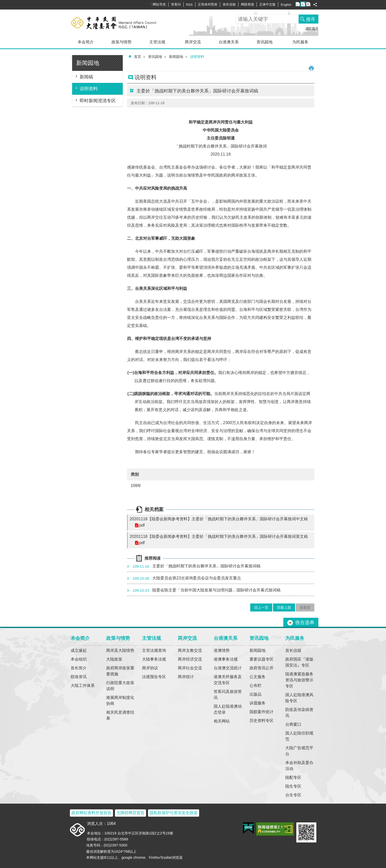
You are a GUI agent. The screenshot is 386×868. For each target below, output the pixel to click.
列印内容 (311, 68)
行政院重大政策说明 (120, 686)
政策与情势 (121, 42)
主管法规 (157, 42)
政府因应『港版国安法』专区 (299, 662)
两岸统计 (186, 677)
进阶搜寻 (312, 28)
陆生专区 (293, 786)
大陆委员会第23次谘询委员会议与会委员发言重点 (186, 578)
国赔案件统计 (262, 712)
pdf (142, 525)
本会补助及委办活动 (299, 766)
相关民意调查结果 (120, 715)
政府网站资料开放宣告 (91, 813)
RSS (189, 5)
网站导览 (159, 4)
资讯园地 (265, 42)
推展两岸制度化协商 (120, 701)
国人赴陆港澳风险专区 (299, 698)
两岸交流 (193, 42)
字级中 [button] (303, 4)
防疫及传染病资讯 (299, 713)
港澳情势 (222, 650)
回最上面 (284, 607)
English (286, 5)
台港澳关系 (229, 42)
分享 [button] (315, 5)
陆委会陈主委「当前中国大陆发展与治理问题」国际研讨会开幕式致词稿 (206, 590)
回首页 (305, 607)
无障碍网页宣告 (131, 813)
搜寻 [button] (311, 19)
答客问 (176, 4)
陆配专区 (293, 777)
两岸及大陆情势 (120, 650)
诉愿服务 (258, 703)
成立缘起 (79, 650)
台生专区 (293, 795)
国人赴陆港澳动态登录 (228, 709)
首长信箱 (229, 4)
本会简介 (86, 42)
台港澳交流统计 (228, 668)
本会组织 (79, 659)
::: (72, 57)
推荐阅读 (153, 558)
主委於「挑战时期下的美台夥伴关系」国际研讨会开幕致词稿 (196, 566)
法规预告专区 (154, 677)
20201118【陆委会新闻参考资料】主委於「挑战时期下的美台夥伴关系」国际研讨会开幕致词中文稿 (219, 519)
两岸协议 (150, 668)
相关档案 (154, 509)
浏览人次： (97, 824)
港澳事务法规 (226, 659)
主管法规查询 (154, 650)
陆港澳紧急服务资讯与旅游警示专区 (299, 680)
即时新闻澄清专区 (98, 101)
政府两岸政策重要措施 (120, 671)
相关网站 (222, 721)
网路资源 (247, 4)
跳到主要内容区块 (3, 3)
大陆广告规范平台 (299, 751)
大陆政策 (114, 659)
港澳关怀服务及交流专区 (228, 680)
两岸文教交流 (190, 650)
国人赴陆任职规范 (299, 736)
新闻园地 (88, 63)
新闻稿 (86, 77)
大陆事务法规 (154, 659)
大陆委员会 (122, 23)
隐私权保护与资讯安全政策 (174, 813)
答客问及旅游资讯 (228, 695)
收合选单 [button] (305, 622)
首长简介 (79, 668)
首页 (138, 57)
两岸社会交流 (190, 668)
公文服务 (258, 677)
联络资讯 (79, 677)
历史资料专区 (262, 721)
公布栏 (255, 686)
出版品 (255, 694)
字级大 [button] (308, 4)
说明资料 (89, 89)
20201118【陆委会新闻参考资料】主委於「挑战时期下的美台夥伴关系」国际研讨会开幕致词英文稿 (219, 536)
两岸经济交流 (190, 659)
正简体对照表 (208, 4)
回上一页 (261, 607)
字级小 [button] (298, 4)
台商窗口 (293, 724)
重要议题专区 (262, 659)
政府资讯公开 (262, 668)
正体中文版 (267, 4)
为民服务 (300, 42)
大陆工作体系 (83, 686)
